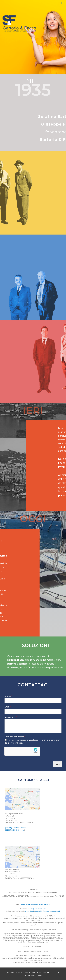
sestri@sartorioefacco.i (14, 830)
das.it (45, 911)
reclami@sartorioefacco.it (37, 909)
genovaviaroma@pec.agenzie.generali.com (35, 904)
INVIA (57, 764)
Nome (8, 696)
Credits (39, 975)
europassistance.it (54, 911)
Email (8, 707)
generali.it (38, 911)
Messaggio (11, 717)
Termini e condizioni (15, 737)
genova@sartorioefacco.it (15, 828)
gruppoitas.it (30, 911)
